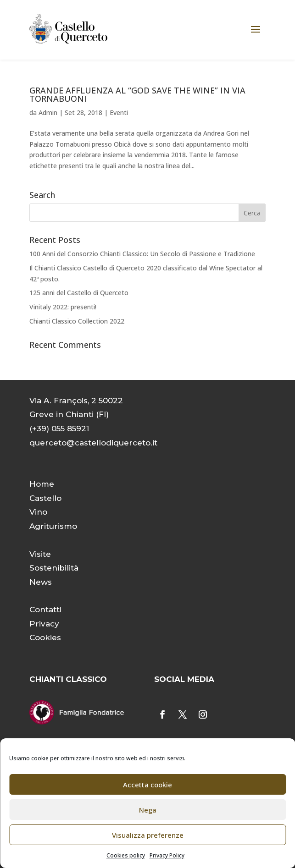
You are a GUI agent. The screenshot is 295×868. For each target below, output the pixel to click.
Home (42, 484)
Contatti (45, 610)
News (41, 582)
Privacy (44, 624)
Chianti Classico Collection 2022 (77, 321)
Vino (38, 512)
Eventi (119, 113)
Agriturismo (53, 526)
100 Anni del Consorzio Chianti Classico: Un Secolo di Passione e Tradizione (142, 254)
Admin (48, 113)
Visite (40, 554)
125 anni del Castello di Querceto (79, 293)
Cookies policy (126, 855)
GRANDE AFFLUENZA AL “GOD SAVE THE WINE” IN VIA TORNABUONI (137, 94)
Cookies (45, 637)
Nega (148, 810)
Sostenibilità (54, 568)
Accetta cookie (147, 785)
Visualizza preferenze (148, 835)
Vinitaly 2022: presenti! (63, 307)
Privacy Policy (167, 855)
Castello (45, 498)
